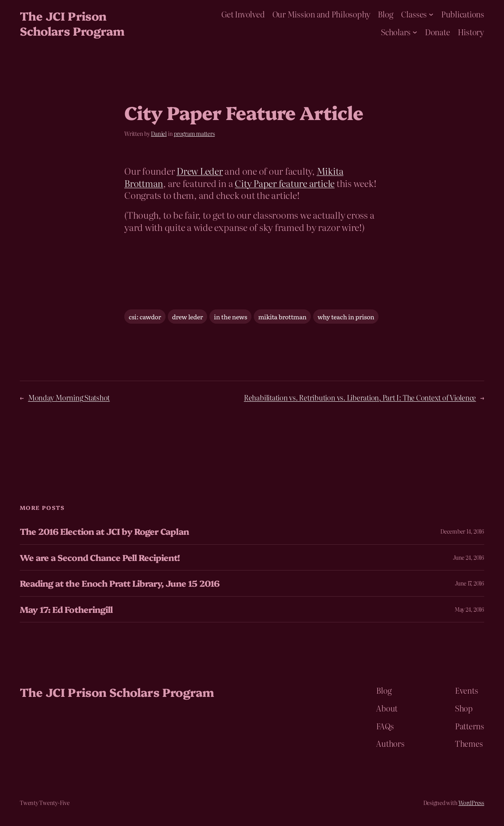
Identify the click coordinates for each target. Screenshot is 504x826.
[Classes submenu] (431, 14)
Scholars (396, 32)
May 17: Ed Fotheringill (66, 609)
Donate (437, 32)
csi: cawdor (145, 317)
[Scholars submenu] (415, 32)
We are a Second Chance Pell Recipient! (100, 557)
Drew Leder (200, 171)
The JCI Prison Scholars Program (72, 23)
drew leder (188, 317)
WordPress (471, 803)
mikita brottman (282, 317)
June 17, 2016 (470, 583)
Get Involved (243, 14)
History (471, 32)
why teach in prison (346, 317)
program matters (194, 134)
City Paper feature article (285, 183)
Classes (414, 14)
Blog (385, 14)
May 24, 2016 (469, 609)
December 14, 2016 (462, 531)
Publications (463, 14)
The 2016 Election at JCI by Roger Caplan (104, 531)
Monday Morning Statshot (69, 398)
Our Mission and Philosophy (321, 14)
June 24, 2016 (469, 557)
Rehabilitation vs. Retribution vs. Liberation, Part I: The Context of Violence (360, 398)
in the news (230, 317)
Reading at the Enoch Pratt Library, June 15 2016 (120, 583)
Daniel (159, 134)
